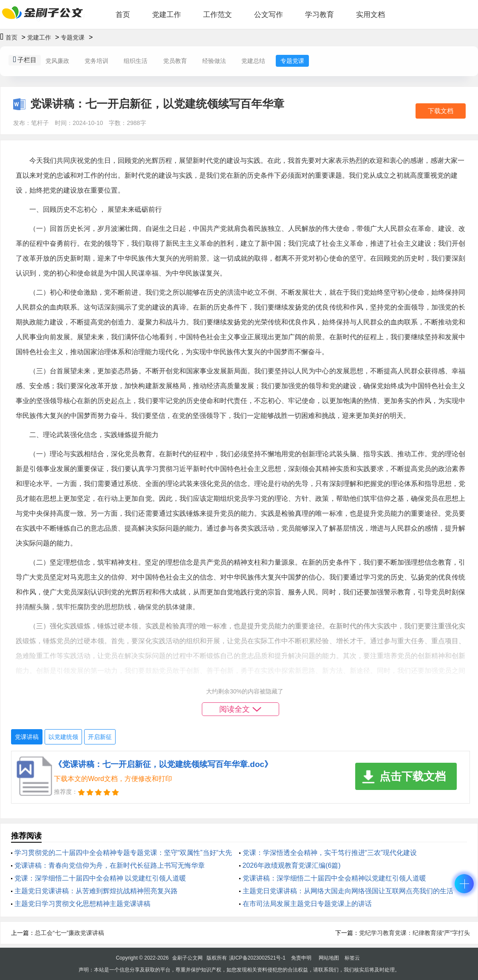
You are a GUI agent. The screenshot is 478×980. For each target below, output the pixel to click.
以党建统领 (63, 737)
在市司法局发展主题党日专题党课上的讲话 (307, 904)
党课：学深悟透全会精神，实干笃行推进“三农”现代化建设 (330, 853)
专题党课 (73, 37)
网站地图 (329, 958)
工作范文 (218, 15)
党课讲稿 (27, 737)
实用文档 (371, 15)
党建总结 (253, 61)
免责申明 (301, 958)
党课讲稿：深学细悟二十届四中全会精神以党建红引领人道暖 (334, 878)
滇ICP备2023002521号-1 (257, 958)
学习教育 (320, 15)
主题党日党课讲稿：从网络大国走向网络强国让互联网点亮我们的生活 (348, 891)
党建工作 (167, 15)
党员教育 (175, 61)
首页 (123, 15)
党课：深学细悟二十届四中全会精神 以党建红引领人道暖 (100, 878)
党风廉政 (57, 61)
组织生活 (136, 61)
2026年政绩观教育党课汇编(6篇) (292, 865)
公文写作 (269, 15)
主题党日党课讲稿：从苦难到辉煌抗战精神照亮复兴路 (96, 891)
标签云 (352, 958)
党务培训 (96, 61)
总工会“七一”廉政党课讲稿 (69, 933)
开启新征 (100, 737)
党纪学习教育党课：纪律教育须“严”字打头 (414, 933)
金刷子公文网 (187, 958)
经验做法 (214, 61)
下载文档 (441, 111)
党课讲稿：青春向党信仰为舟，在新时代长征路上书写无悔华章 (110, 865)
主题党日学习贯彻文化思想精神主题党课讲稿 (82, 904)
